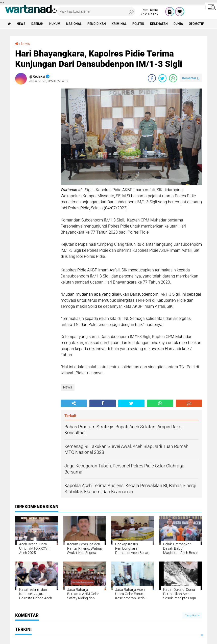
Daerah (37, 24)
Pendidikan (97, 24)
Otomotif (196, 24)
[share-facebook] (152, 78)
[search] (96, 12)
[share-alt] (74, 403)
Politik (138, 24)
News (21, 24)
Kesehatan (159, 24)
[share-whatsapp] (173, 78)
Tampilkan (192, 615)
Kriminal (119, 24)
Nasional (74, 24)
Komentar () (191, 78)
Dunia (178, 24)
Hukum (55, 24)
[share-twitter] (162, 78)
